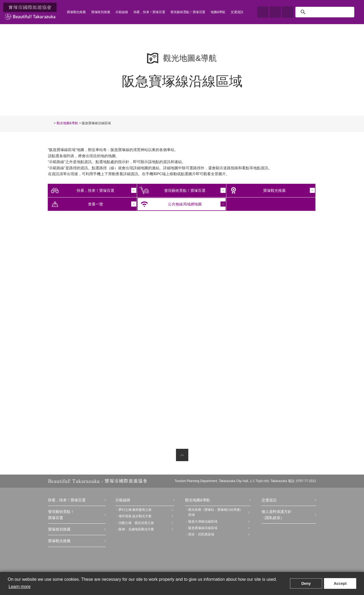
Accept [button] (340, 583)
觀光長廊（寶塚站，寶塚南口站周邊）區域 (216, 512)
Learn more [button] (20, 587)
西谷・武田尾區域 (201, 534)
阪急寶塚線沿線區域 (203, 528)
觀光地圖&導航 (67, 123)
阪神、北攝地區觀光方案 (136, 529)
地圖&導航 (218, 12)
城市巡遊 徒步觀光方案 (135, 516)
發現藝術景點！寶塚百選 (188, 12)
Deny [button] (306, 583)
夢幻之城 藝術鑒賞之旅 (135, 510)
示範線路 (122, 12)
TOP (50, 123)
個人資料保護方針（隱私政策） (277, 515)
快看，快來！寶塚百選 (149, 12)
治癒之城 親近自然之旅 (136, 523)
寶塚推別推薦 (101, 12)
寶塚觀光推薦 (76, 12)
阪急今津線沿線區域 (203, 521)
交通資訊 (237, 12)
